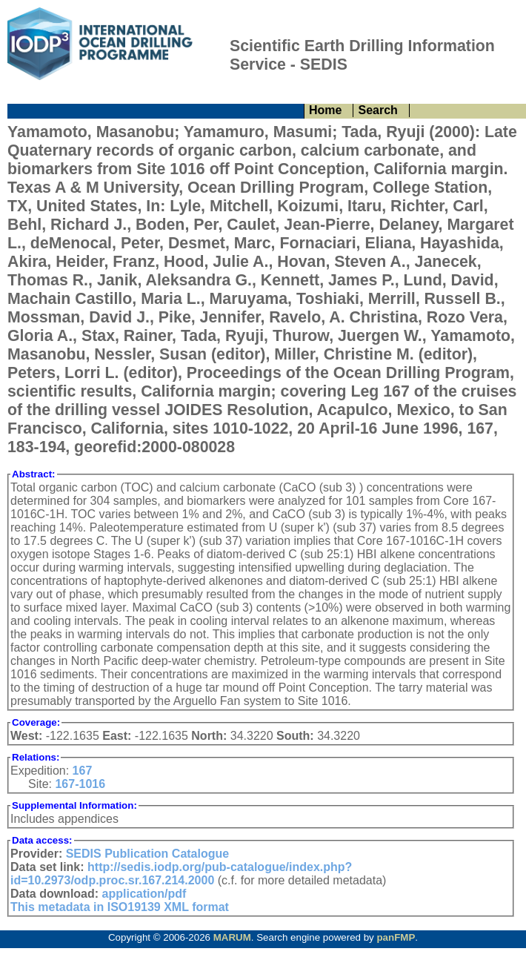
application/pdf (144, 894)
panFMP (396, 937)
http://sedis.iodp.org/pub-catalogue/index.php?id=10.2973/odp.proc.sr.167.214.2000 (181, 874)
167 (83, 771)
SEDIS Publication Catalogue (147, 854)
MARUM (232, 937)
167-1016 (80, 784)
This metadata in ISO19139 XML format (120, 907)
